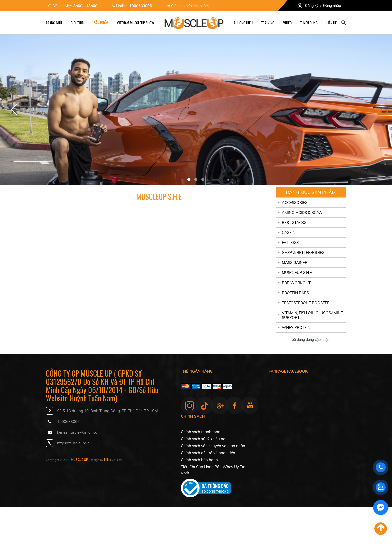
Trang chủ (54, 23)
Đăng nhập (332, 6)
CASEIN (289, 233)
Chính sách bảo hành (199, 460)
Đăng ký (312, 6)
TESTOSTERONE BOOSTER (306, 303)
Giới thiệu (78, 23)
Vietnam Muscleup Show (136, 23)
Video (287, 23)
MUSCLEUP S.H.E (297, 273)
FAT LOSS (290, 243)
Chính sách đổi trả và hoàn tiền (208, 453)
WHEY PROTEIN (296, 327)
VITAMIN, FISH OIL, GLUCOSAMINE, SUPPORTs (313, 315)
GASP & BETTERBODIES (303, 253)
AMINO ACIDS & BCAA (302, 213)
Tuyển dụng (309, 23)
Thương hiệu (243, 23)
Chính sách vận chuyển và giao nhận (213, 446)
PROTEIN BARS (295, 293)
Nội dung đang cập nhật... (311, 340)
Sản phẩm (101, 23)
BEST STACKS (294, 223)
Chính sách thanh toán (201, 432)
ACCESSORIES (295, 203)
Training (268, 23)
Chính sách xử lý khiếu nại (204, 439)
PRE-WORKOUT (296, 283)
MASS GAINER (295, 263)
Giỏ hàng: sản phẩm (188, 6)
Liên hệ (332, 23)
